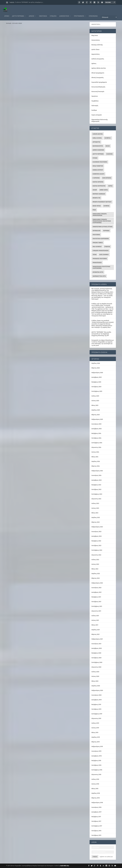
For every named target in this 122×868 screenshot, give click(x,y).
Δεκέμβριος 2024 (97, 429)
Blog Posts (95, 36)
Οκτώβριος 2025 (96, 387)
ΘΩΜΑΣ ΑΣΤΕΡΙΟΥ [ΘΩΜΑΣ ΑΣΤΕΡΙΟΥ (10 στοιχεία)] (98, 170)
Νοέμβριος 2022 (96, 541)
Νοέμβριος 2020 (96, 653)
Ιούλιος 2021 (95, 616)
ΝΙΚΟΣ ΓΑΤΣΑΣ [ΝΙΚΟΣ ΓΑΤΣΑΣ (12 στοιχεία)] (97, 206)
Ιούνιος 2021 (95, 620)
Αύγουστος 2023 (96, 499)
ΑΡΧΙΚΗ (7, 14)
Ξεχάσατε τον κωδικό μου (106, 857)
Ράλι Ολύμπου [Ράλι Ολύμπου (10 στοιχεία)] (97, 247)
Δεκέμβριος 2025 (97, 377)
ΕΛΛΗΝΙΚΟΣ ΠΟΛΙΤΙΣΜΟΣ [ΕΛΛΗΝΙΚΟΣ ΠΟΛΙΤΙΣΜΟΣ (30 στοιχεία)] (100, 162)
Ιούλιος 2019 (95, 723)
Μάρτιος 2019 (96, 742)
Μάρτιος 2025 (96, 415)
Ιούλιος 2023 (95, 504)
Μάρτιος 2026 (96, 368)
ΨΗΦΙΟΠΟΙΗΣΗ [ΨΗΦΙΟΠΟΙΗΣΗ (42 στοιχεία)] (97, 263)
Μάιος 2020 (95, 681)
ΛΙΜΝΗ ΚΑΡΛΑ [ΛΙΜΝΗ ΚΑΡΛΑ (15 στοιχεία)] (104, 190)
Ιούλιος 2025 (95, 396)
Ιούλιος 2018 (95, 779)
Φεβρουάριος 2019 (97, 747)
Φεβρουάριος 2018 (97, 803)
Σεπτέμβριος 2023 (97, 494)
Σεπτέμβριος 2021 (97, 606)
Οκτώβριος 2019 (96, 709)
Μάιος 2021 (95, 625)
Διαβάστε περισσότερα (16, 80)
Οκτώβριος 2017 (96, 821)
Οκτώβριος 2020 (96, 658)
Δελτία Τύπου (40, 132)
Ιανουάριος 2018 (96, 807)
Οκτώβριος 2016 (96, 831)
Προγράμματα (79, 14)
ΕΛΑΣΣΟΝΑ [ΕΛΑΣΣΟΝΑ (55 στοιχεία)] (109, 154)
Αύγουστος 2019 (96, 719)
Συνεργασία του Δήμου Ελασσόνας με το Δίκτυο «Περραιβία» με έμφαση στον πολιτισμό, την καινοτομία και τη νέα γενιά (103, 343)
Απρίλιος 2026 (96, 363)
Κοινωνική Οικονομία (98, 92)
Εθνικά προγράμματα (29, 134)
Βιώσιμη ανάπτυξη (97, 45)
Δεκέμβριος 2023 (97, 480)
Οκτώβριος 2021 (96, 602)
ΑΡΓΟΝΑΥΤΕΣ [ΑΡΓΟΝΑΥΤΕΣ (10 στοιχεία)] (96, 142)
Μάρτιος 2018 (96, 798)
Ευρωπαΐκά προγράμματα (33, 69)
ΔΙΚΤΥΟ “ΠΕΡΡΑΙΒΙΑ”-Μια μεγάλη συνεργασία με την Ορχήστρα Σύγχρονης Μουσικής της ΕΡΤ (101, 334)
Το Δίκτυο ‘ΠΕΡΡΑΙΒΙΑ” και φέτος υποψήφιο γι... (29, 2)
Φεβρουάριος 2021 (97, 639)
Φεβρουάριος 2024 (97, 471)
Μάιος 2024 (95, 457)
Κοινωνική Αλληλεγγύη (98, 87)
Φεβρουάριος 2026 (97, 373)
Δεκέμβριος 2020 (97, 648)
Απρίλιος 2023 (96, 518)
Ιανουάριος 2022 (96, 588)
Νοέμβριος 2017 (96, 817)
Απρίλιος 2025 (96, 410)
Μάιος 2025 (95, 405)
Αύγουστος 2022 (96, 555)
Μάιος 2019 (95, 733)
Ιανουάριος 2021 (96, 644)
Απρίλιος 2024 (96, 462)
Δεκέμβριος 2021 (97, 592)
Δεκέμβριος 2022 (97, 536)
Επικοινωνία (93, 14)
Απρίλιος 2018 (96, 793)
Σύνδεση (95, 857)
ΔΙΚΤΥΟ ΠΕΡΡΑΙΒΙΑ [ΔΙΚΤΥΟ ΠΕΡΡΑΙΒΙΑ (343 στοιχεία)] (98, 154)
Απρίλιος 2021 (96, 630)
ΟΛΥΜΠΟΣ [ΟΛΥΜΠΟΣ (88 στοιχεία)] (106, 206)
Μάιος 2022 (95, 569)
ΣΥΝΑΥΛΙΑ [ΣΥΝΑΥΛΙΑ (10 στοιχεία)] (107, 247)
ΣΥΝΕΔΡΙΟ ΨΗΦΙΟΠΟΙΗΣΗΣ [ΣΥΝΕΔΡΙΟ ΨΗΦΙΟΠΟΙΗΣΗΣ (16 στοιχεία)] (101, 251)
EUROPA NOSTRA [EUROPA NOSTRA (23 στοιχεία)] (98, 134)
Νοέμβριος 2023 (96, 485)
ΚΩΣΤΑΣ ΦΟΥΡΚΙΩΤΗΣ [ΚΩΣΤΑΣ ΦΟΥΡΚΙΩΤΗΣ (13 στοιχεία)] (99, 186)
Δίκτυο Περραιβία (18, 14)
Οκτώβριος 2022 (96, 546)
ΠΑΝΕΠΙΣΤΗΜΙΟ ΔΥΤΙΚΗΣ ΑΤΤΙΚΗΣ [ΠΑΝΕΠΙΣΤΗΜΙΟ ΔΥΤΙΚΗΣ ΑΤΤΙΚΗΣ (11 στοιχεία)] (103, 227)
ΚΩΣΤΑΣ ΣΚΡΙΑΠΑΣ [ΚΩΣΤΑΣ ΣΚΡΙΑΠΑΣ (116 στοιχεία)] (98, 182)
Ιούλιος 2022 (95, 560)
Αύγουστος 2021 (96, 611)
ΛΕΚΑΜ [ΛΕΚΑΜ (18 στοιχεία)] (95, 190)
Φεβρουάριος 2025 (97, 419)
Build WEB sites (65, 866)
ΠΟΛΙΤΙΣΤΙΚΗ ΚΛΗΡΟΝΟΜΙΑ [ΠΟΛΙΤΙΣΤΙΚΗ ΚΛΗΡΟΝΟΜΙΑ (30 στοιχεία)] (101, 239)
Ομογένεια (43, 14)
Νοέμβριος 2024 (96, 434)
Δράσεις (32, 14)
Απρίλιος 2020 (96, 686)
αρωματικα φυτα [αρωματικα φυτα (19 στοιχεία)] (98, 272)
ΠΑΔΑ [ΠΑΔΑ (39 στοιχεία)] (94, 210)
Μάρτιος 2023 (96, 522)
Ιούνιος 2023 (95, 508)
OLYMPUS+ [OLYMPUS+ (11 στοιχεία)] (108, 138)
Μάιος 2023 (95, 513)
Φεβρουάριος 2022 (97, 583)
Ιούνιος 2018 (95, 784)
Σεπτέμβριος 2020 (97, 663)
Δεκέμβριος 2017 (96, 812)
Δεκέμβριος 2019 (97, 700)
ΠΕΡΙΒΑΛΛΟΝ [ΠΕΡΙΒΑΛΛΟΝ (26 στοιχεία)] (97, 231)
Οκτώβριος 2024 (96, 438)
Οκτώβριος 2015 (96, 835)
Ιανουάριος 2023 (96, 532)
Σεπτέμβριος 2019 (97, 714)
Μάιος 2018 (95, 789)
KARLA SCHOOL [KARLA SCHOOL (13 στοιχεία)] (97, 138)
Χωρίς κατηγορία (97, 115)
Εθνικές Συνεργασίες (98, 78)
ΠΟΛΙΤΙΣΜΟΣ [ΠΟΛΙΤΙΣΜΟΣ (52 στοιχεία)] (96, 235)
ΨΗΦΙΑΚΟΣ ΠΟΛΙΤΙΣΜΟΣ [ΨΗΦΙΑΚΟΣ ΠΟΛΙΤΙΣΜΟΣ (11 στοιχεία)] (100, 259)
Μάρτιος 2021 (96, 634)
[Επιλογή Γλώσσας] (109, 15)
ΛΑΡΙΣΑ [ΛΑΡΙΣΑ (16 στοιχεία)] (110, 186)
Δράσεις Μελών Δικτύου (32, 170)
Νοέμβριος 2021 (96, 597)
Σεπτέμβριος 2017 (97, 826)
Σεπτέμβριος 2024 (97, 443)
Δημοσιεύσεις (64, 14)
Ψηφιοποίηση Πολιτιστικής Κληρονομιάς (30, 70)
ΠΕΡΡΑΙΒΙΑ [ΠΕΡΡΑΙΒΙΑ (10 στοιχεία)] (106, 231)
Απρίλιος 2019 (96, 737)
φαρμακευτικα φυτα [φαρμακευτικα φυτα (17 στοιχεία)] (99, 276)
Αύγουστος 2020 (96, 667)
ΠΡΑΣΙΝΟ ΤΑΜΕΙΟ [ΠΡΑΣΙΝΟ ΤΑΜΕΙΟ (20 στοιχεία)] (98, 243)
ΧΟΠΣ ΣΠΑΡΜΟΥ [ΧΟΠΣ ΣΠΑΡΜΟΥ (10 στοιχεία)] (104, 255)
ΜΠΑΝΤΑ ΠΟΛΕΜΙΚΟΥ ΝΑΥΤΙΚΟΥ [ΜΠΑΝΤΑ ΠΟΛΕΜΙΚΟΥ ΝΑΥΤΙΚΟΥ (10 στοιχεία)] (102, 202)
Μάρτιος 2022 (96, 578)
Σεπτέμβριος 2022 (97, 550)
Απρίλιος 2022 (96, 574)
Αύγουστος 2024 (96, 447)
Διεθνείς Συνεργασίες (21, 69)
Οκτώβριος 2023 (96, 490)
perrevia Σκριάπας (24, 67)
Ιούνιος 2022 (95, 564)
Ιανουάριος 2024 (96, 476)
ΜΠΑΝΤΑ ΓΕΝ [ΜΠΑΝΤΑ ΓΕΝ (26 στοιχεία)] (96, 198)
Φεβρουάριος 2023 (97, 527)
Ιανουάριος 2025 (96, 424)
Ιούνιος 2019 (95, 728)
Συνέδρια (53, 14)
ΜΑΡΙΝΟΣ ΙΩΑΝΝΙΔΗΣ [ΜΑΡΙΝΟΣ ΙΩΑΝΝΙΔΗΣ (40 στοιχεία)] (99, 194)
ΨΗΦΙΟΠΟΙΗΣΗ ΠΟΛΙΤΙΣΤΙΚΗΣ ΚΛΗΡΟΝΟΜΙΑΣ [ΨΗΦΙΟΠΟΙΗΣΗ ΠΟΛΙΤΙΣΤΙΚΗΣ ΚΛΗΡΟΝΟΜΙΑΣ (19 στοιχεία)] (101, 267)
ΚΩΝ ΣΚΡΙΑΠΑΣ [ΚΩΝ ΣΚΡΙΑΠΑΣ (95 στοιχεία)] (107, 178)
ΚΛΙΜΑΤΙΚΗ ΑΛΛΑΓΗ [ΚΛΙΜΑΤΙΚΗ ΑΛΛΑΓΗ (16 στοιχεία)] (98, 174)
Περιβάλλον (11, 171)
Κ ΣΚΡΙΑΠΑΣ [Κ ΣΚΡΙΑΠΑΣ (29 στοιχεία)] (96, 178)
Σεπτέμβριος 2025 (97, 391)
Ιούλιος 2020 (95, 672)
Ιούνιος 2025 (95, 401)
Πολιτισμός (17, 70)
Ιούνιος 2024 (95, 452)
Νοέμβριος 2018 (96, 761)
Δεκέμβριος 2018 (97, 756)
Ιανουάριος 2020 (97, 695)
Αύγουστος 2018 (96, 775)
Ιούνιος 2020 (95, 676)
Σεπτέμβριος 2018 (97, 770)
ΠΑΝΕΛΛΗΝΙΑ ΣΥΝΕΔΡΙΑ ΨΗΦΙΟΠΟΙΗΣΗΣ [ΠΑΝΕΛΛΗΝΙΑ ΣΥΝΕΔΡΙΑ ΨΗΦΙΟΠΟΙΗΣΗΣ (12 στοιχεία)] (100, 215)
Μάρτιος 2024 (96, 466)
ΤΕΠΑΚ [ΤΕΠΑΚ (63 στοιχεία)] (95, 255)
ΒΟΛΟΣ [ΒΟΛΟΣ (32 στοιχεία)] (108, 146)
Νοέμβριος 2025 (96, 382)
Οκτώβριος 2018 (96, 765)
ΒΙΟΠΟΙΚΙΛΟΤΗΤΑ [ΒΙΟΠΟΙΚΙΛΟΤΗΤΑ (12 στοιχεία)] (98, 146)
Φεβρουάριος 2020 (97, 691)
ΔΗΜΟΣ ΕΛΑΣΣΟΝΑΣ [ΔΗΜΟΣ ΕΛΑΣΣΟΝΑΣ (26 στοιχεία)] (98, 150)
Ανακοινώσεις (11, 69)
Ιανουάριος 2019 (96, 751)
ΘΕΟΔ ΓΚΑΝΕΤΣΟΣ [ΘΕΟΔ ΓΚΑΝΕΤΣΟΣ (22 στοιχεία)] (98, 166)
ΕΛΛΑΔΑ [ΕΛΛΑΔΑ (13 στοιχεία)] (95, 158)
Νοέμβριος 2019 (96, 705)
